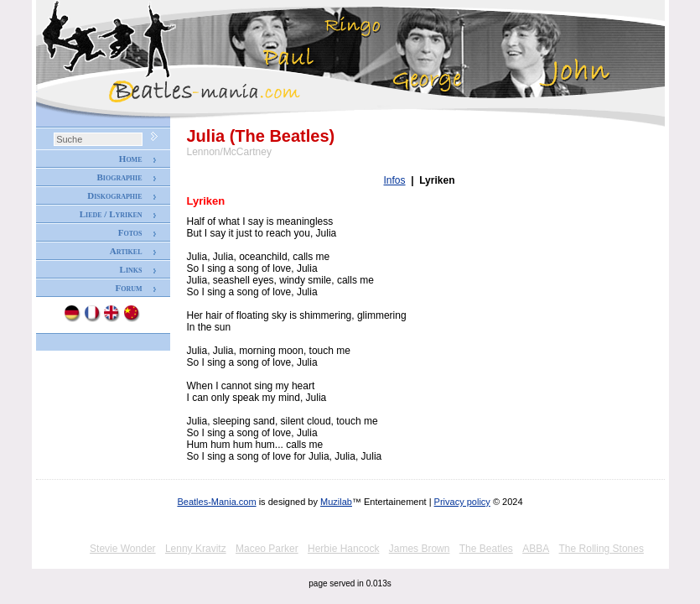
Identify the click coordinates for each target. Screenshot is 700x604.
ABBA (536, 549)
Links (131, 269)
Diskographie (114, 195)
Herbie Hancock (343, 549)
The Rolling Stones (601, 549)
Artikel (126, 251)
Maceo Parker (267, 549)
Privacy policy (462, 502)
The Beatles (486, 549)
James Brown (420, 549)
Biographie (119, 177)
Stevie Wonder (123, 549)
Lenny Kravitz (196, 549)
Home (131, 159)
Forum (128, 288)
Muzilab (336, 502)
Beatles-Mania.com (216, 502)
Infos (395, 180)
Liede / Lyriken (111, 214)
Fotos (130, 232)
